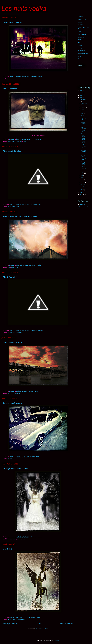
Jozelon (80, 45)
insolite (25, 539)
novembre (84, 103)
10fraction (81, 17)
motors (10, 459)
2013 (81, 95)
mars (83, 182)
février (83, 185)
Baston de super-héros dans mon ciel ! (20, 217)
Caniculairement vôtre (13, 342)
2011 (81, 190)
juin (82, 175)
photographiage (18, 141)
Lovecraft (11, 207)
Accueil (38, 624)
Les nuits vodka (24, 8)
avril (82, 180)
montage (17, 207)
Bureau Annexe (82, 19)
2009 (81, 194)
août (83, 113)
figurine (10, 141)
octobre (83, 107)
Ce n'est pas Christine (13, 403)
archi (10, 393)
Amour (10, 79)
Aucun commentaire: (37, 77)
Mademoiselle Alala (83, 53)
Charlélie (80, 25)
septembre (84, 110)
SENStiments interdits (13, 22)
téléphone (21, 333)
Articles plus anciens (66, 624)
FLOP (79, 40)
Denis (79, 32)
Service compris (10, 89)
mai (82, 178)
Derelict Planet (82, 34)
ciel (9, 267)
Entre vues (81, 37)
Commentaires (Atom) (42, 629)
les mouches (81, 51)
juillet (83, 173)
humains (15, 79)
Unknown (82, 204)
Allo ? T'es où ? (10, 277)
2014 (81, 93)
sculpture (22, 619)
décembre (84, 100)
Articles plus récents (10, 624)
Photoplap (81, 59)
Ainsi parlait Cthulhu (12, 151)
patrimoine (16, 619)
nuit (19, 79)
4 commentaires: (37, 139)
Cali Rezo (80, 22)
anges (15, 539)
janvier (83, 187)
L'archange (8, 549)
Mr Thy (80, 56)
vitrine (25, 141)
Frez (79, 43)
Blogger (57, 640)
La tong (80, 48)
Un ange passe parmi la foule (16, 469)
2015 (81, 91)
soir (17, 333)
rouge (16, 393)
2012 (81, 98)
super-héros (14, 267)
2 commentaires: (36, 205)
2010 (81, 192)
